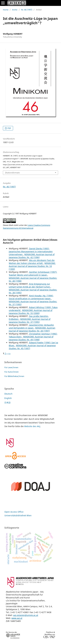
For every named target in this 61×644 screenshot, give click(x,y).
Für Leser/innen (11, 367)
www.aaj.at (17, 618)
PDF (9, 128)
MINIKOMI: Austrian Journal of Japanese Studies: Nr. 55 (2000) (31, 312)
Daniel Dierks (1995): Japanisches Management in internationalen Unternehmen (31, 251)
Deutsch (8, 394)
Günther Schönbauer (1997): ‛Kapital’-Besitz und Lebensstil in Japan (33, 273)
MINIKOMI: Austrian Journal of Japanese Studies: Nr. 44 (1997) (32, 329)
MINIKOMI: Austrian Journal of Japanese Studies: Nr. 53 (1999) (32, 266)
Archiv (15, 10)
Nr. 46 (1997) (27, 10)
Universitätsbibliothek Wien (18, 515)
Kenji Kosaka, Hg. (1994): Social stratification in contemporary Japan (31, 297)
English (8, 398)
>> (9, 353)
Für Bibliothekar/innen (14, 376)
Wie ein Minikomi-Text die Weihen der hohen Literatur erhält (32, 262)
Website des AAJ (32, 426)
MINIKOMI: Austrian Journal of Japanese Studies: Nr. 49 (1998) (31, 338)
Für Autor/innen (12, 372)
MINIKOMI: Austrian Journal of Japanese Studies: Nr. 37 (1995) (30, 321)
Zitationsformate (12, 173)
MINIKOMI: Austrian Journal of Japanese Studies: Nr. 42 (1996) (32, 256)
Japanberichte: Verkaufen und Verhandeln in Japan (31, 326)
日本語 (7, 403)
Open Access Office (14, 512)
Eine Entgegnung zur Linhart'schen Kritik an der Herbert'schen (30, 285)
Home (6, 10)
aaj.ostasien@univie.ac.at (26, 615)
